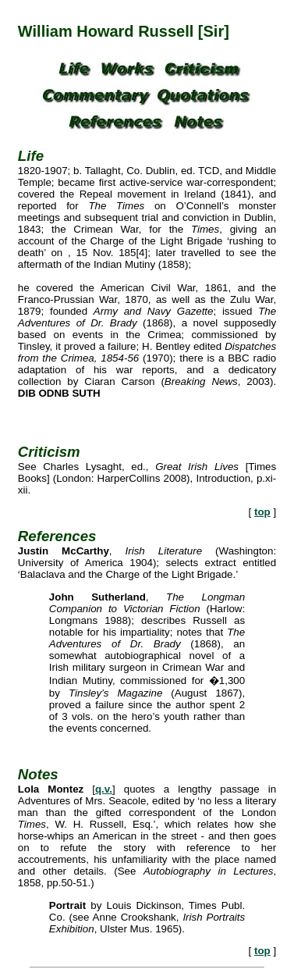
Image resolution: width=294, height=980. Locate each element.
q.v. (104, 789)
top (262, 512)
